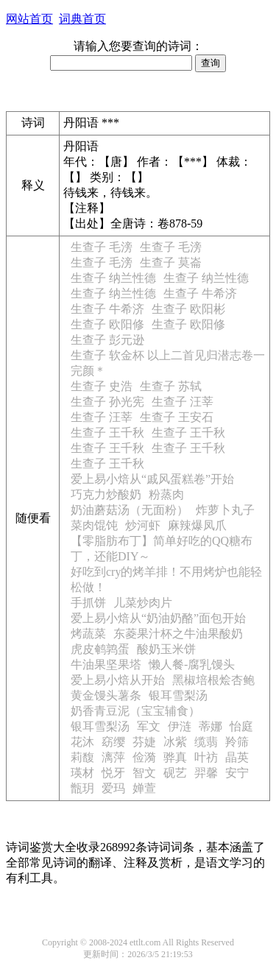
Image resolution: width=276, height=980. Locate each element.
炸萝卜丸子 (225, 510)
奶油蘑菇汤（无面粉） (130, 510)
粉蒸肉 (166, 494)
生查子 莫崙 (171, 262)
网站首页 (29, 19)
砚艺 (175, 773)
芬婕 (144, 742)
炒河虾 (143, 525)
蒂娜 (210, 726)
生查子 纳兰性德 (113, 278)
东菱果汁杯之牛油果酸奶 (178, 634)
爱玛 (113, 788)
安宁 (237, 773)
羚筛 (237, 742)
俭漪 (144, 757)
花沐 (82, 742)
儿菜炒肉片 (143, 603)
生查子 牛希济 (200, 293)
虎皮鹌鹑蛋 (100, 649)
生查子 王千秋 (107, 433)
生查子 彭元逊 (107, 340)
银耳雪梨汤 (178, 695)
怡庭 (241, 726)
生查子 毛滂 (102, 247)
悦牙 (113, 773)
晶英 (237, 757)
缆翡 (206, 742)
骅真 (175, 757)
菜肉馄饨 (94, 525)
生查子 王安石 (177, 417)
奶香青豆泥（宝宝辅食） (135, 711)
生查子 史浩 (102, 386)
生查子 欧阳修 (107, 324)
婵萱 (144, 788)
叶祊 (206, 757)
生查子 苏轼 (171, 386)
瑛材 (82, 773)
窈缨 (113, 742)
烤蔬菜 (88, 634)
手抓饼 (88, 603)
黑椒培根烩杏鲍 (213, 680)
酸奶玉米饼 (166, 649)
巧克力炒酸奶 (106, 494)
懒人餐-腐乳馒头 (192, 665)
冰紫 (175, 742)
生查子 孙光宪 (107, 402)
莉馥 (82, 757)
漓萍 (113, 757)
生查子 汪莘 (183, 402)
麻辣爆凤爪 (197, 525)
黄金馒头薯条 (106, 695)
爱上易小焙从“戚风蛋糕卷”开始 (152, 479)
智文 (144, 773)
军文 (149, 726)
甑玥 (82, 788)
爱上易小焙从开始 (118, 680)
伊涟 (180, 726)
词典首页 (82, 19)
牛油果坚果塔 (106, 665)
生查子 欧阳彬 (188, 309)
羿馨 (206, 773)
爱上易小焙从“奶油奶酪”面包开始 (158, 618)
